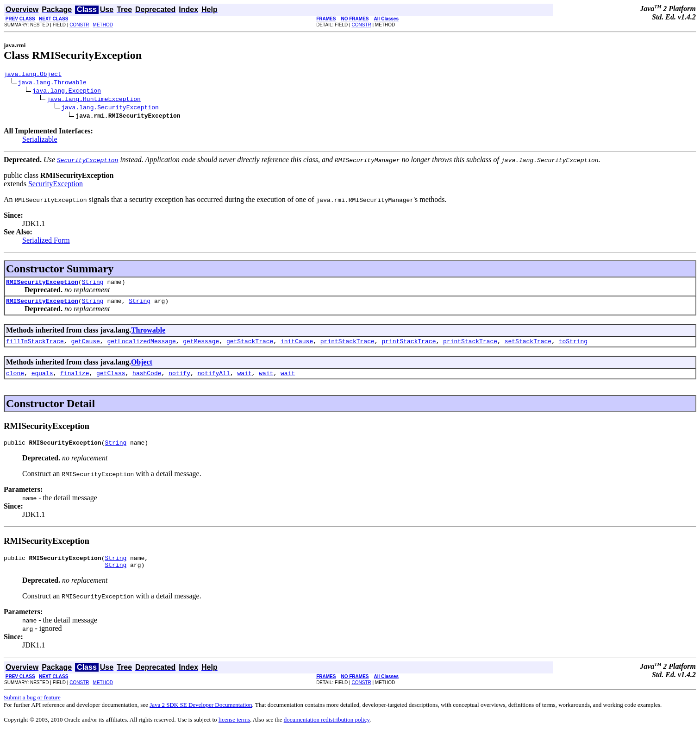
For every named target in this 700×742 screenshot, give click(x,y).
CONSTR (79, 25)
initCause (297, 346)
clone (15, 380)
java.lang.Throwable (52, 83)
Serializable (40, 141)
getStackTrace (250, 346)
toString (573, 346)
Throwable (148, 334)
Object (142, 368)
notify (179, 380)
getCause (85, 346)
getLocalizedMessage (141, 346)
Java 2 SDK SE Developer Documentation (201, 716)
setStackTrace (528, 346)
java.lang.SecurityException (110, 108)
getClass (111, 380)
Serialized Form (46, 242)
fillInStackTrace (35, 346)
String (93, 284)
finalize (75, 380)
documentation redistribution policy (327, 731)
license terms (234, 731)
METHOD (103, 25)
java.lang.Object (33, 75)
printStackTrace (347, 346)
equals (42, 380)
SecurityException (56, 185)
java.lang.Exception (67, 92)
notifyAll (214, 380)
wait (244, 380)
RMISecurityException (42, 284)
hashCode (147, 380)
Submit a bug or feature (32, 708)
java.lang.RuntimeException (94, 100)
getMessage (201, 346)
